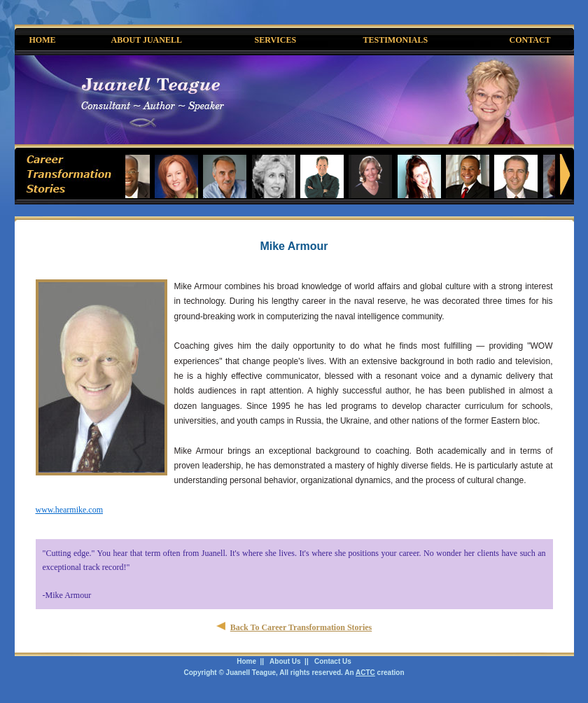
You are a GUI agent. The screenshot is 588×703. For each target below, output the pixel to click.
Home (246, 661)
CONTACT (530, 40)
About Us (285, 661)
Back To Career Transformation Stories (301, 627)
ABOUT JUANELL (147, 40)
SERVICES (276, 40)
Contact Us (333, 661)
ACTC (365, 673)
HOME (43, 40)
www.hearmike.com (70, 510)
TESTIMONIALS (396, 40)
